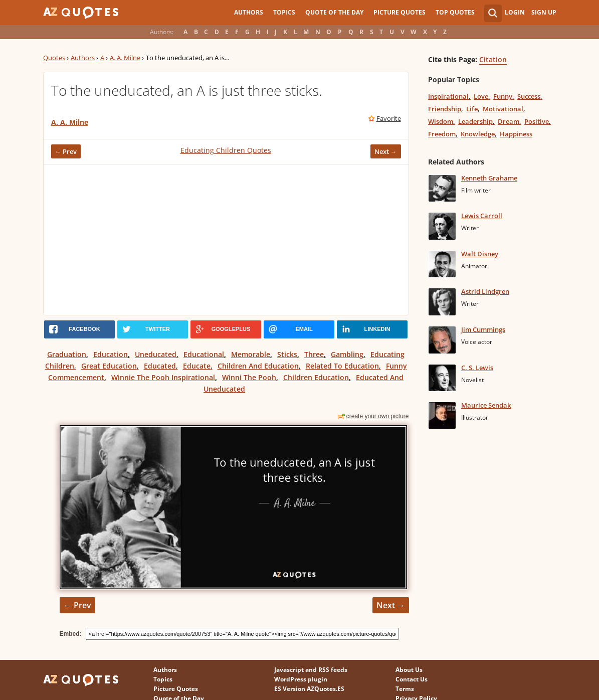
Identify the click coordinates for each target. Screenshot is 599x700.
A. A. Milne (125, 58)
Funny (503, 96)
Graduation (67, 354)
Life (472, 109)
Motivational (503, 109)
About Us (409, 670)
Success (529, 96)
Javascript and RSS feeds (311, 670)
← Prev (66, 151)
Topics (284, 12)
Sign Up (544, 12)
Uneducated (156, 354)
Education (111, 354)
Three (314, 354)
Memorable (251, 354)
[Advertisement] (226, 240)
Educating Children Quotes (226, 150)
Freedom (442, 134)
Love (481, 96)
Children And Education (258, 366)
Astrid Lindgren (485, 291)
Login (515, 12)
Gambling (347, 354)
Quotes (54, 58)
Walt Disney (480, 254)
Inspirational (448, 96)
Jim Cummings (483, 329)
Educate (197, 366)
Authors (249, 12)
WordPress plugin (301, 679)
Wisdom (441, 121)
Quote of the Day (334, 12)
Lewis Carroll (482, 216)
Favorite (389, 118)
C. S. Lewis (477, 368)
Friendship (445, 109)
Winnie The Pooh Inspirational (163, 377)
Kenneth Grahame (489, 178)
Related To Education (342, 366)
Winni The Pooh (249, 377)
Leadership (475, 121)
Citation (493, 59)
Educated (160, 366)
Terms (405, 689)
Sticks (287, 354)
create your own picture (378, 416)
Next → (386, 151)
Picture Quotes (400, 12)
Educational (204, 354)
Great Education (109, 366)
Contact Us (412, 679)
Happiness (516, 134)
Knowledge (478, 134)
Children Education (316, 377)
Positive (537, 121)
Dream (509, 121)
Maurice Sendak (486, 405)
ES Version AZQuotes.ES (309, 689)
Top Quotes (455, 12)
